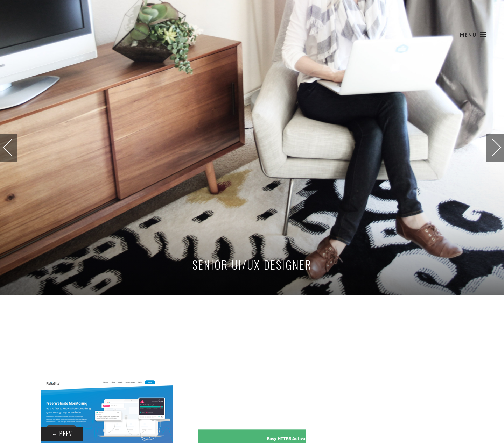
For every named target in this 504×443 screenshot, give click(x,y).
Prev (62, 434)
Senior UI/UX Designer (252, 265)
